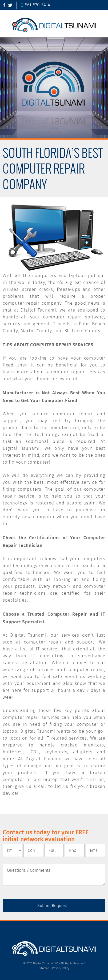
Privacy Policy (61, 968)
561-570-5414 (35, 5)
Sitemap (44, 968)
